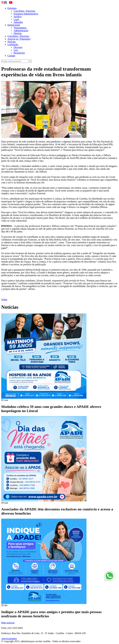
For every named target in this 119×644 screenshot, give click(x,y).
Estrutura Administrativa (26, 14)
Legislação (13, 44)
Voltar (4, 300)
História (18, 33)
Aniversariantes (9, 638)
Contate (11, 56)
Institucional (14, 25)
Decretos (18, 47)
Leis (16, 50)
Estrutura (12, 8)
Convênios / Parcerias (24, 11)
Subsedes (18, 22)
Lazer (16, 19)
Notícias (12, 42)
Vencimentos (20, 28)
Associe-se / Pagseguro (19, 39)
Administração (21, 30)
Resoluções (19, 53)
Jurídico (18, 17)
